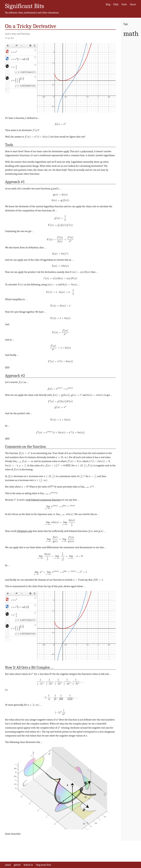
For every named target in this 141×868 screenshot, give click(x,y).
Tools (124, 4)
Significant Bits (25, 6)
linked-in (28, 865)
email (8, 865)
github (17, 865)
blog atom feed (43, 865)
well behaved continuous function (43, 500)
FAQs (116, 4)
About (133, 4)
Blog (108, 4)
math (131, 34)
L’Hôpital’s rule (24, 531)
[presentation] (60, 124)
